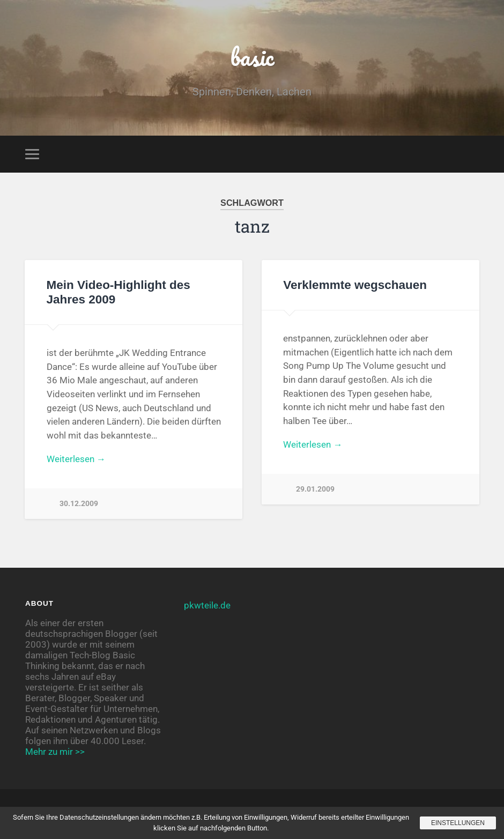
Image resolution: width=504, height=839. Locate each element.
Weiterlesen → (76, 459)
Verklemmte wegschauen (355, 285)
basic (252, 57)
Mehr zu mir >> (55, 752)
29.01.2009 (315, 489)
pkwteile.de (207, 605)
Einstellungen (458, 823)
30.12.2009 (79, 504)
